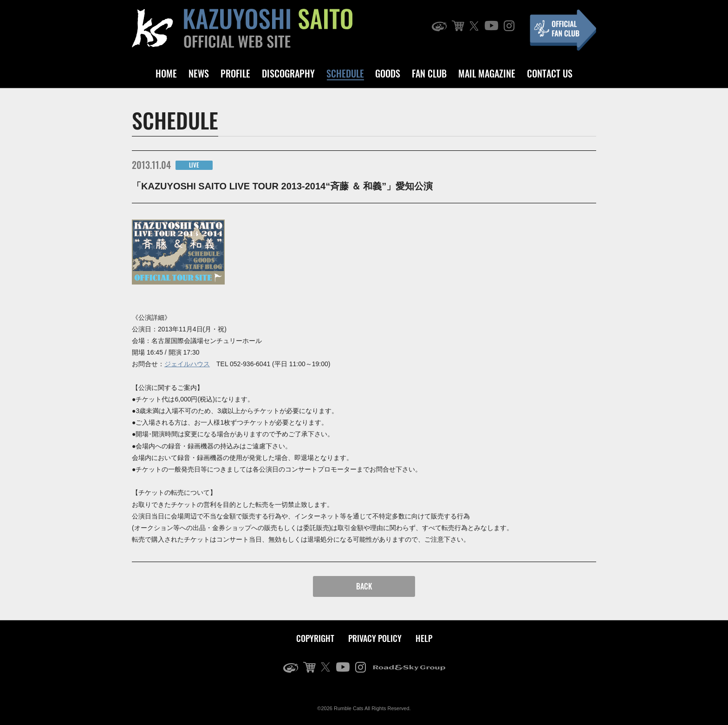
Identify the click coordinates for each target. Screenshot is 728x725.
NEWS (199, 73)
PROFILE (235, 73)
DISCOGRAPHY (288, 73)
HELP (424, 638)
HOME (166, 73)
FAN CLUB (429, 73)
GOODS (388, 73)
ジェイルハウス (187, 364)
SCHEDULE (345, 73)
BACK (364, 586)
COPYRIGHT (315, 638)
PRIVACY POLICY (375, 638)
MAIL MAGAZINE (487, 73)
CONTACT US (550, 73)
